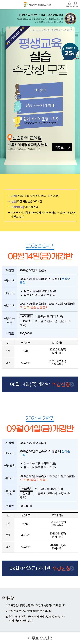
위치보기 (61, 148)
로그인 (75, 6)
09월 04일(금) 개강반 (30, 568)
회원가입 (69, 6)
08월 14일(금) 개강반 (30, 384)
